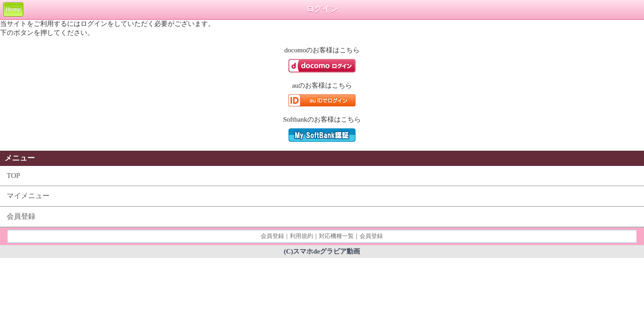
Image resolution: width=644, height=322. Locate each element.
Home (13, 9)
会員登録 (21, 216)
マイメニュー (28, 196)
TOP (13, 176)
